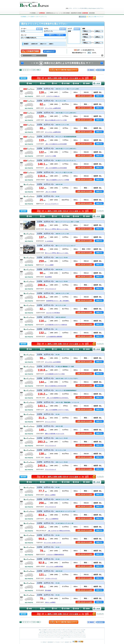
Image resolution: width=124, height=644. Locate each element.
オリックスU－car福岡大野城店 (55, 567)
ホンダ (41, 631)
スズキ (37, 17)
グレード (24, 35)
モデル (46, 29)
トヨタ (81, 630)
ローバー (58, 636)
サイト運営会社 (43, 642)
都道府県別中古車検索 (76, 13)
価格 (84, 29)
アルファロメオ (48, 637)
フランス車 (62, 630)
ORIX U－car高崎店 (50, 495)
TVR (67, 636)
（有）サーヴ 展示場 (51, 192)
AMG (71, 631)
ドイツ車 (49, 630)
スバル (47, 631)
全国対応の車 (34, 44)
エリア (70, 29)
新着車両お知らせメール (52, 13)
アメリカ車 (53, 630)
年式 (84, 40)
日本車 (32, 17)
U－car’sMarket (49, 241)
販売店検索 (92, 13)
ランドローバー (52, 636)
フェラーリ (54, 637)
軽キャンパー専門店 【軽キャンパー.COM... (57, 229)
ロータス (62, 636)
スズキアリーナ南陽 (50, 156)
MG (65, 636)
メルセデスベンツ (66, 631)
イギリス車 (58, 630)
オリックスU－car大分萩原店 (53, 362)
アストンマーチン (41, 636)
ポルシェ (52, 633)
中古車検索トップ (34, 13)
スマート (80, 631)
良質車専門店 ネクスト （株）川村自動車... (58, 301)
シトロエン (84, 636)
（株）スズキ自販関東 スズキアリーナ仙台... (57, 410)
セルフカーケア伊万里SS (53, 313)
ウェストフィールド (72, 636)
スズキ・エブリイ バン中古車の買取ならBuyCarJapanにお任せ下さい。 (87, 8)
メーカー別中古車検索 (64, 13)
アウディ (56, 633)
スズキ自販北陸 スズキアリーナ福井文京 (56, 325)
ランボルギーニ (69, 637)
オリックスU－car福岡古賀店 (53, 108)
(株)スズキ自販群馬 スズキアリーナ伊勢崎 (58, 180)
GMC (80, 633)
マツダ (50, 631)
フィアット (64, 637)
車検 (71, 642)
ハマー (83, 633)
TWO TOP (48, 458)
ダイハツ (57, 631)
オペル (68, 633)
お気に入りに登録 (92, 17)
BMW (83, 631)
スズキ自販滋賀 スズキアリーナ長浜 (55, 374)
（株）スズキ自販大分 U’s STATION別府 (56, 144)
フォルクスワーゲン (62, 633)
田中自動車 (48, 590)
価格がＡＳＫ (43, 44)
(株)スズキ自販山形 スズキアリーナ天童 (56, 120)
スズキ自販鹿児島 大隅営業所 (54, 337)
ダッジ (70, 634)
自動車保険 (85, 13)
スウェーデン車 (73, 630)
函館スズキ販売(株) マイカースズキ (55, 434)
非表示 (26, 44)
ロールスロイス (78, 634)
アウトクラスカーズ (50, 289)
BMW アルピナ (47, 633)
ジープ (73, 634)
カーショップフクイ (50, 422)
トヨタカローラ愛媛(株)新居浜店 (55, 555)
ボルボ (85, 637)
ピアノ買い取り (57, 642)
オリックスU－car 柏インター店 (52, 543)
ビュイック (40, 634)
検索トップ (41, 630)
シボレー (77, 633)
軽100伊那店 (48, 277)
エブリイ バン (44, 17)
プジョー (40, 637)
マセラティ (59, 637)
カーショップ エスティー (52, 204)
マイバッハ (75, 631)
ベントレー (84, 634)
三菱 (44, 631)
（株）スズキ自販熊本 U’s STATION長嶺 (56, 168)
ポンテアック (60, 634)
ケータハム (79, 636)
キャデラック (72, 633)
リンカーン (45, 634)
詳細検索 (34, 55)
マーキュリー (54, 634)
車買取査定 (42, 13)
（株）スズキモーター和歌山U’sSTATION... (59, 531)
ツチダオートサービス (51, 578)
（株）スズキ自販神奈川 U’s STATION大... (58, 398)
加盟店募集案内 (50, 642)
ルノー (43, 637)
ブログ (62, 642)
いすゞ (61, 631)
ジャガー (47, 636)
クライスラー (66, 634)
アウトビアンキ (80, 637)
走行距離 (85, 34)
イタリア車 (67, 630)
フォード (49, 634)
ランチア (75, 637)
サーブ (62, 638)
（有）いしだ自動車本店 (52, 519)
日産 (84, 630)
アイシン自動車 (49, 265)
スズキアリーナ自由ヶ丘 (53, 96)
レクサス (78, 630)
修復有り (51, 44)
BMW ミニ (41, 633)
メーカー (24, 29)
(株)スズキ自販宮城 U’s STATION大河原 (56, 386)
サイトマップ (100, 17)
